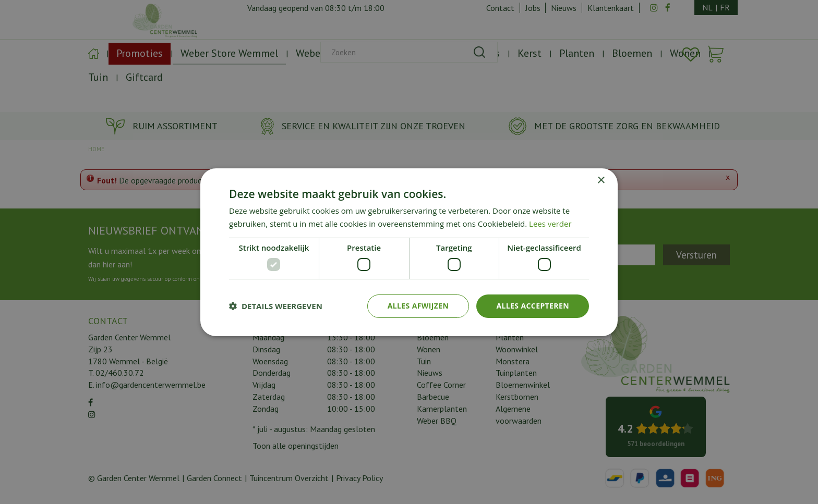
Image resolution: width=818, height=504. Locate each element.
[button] (276, 306)
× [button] (601, 180)
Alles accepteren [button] (533, 306)
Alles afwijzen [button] (418, 306)
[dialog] (409, 252)
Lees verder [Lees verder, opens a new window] (550, 224)
